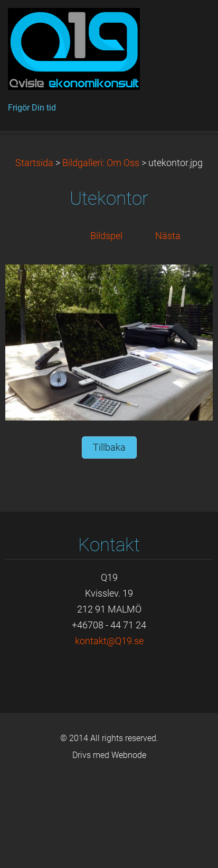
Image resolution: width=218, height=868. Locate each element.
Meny (189, 24)
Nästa (168, 323)
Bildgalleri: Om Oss (101, 250)
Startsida (34, 250)
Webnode (129, 842)
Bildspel (106, 323)
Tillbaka (109, 534)
